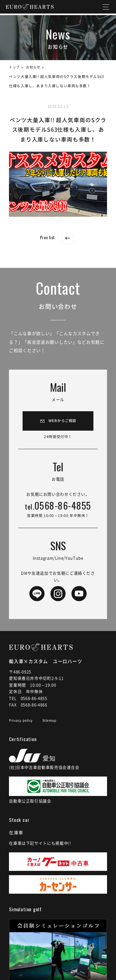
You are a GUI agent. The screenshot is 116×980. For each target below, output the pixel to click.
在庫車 (17, 836)
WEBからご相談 (62, 422)
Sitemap (52, 724)
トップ (15, 68)
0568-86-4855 (58, 509)
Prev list (58, 237)
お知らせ (35, 68)
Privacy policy (22, 724)
